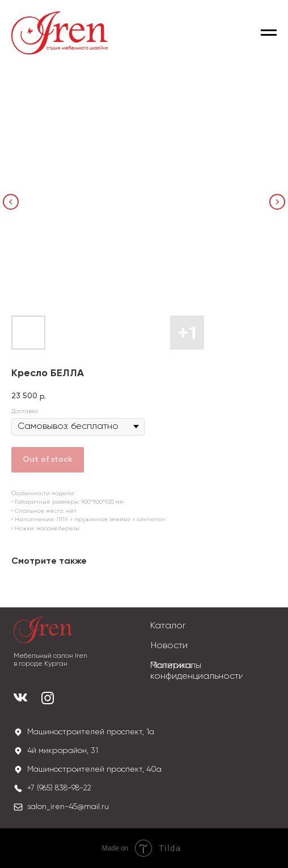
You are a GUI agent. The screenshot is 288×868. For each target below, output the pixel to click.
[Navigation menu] (269, 33)
